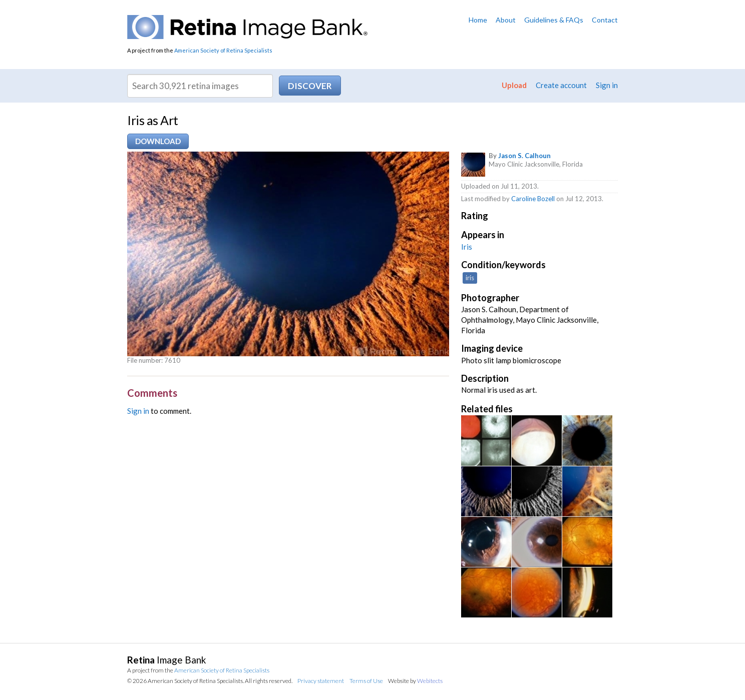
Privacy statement (321, 681)
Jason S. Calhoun (524, 156)
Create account (561, 85)
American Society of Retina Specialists (223, 50)
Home (478, 20)
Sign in (607, 85)
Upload (514, 85)
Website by (415, 681)
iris (470, 278)
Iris (467, 247)
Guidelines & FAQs (554, 20)
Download (158, 141)
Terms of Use (366, 681)
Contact (605, 20)
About (506, 20)
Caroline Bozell (533, 199)
